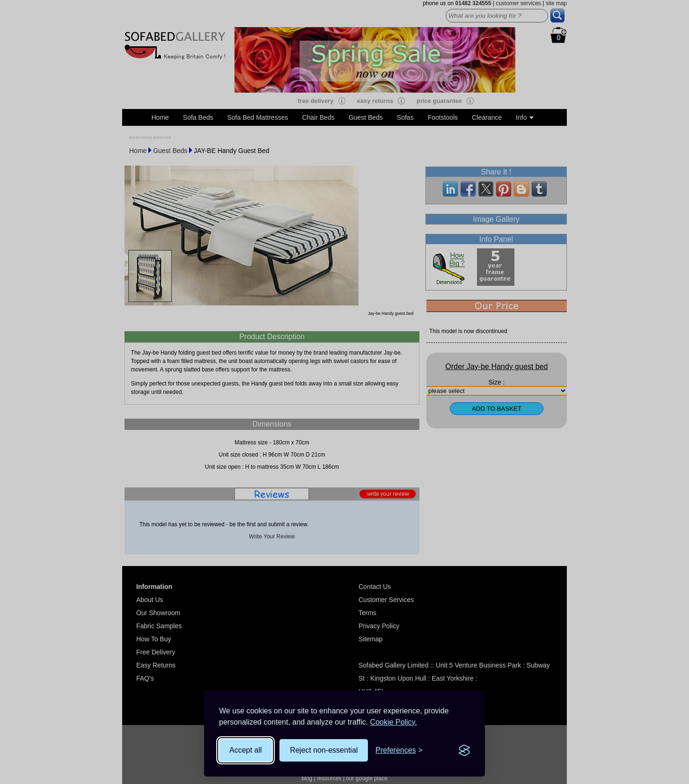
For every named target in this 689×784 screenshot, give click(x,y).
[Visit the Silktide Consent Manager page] (464, 750)
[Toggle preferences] (399, 750)
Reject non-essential (324, 750)
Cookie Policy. (394, 722)
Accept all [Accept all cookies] (246, 750)
